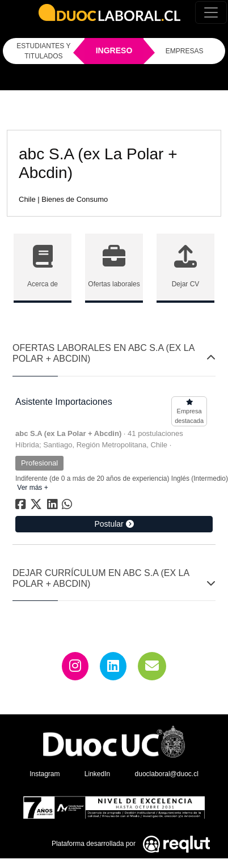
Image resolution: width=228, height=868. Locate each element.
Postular (114, 524)
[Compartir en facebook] (22, 506)
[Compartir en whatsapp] (68, 506)
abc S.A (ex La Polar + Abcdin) (68, 433)
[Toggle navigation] (211, 12)
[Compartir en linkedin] (54, 506)
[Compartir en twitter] (37, 506)
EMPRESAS (185, 51)
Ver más (32, 488)
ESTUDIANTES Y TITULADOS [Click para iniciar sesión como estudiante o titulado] (43, 51)
